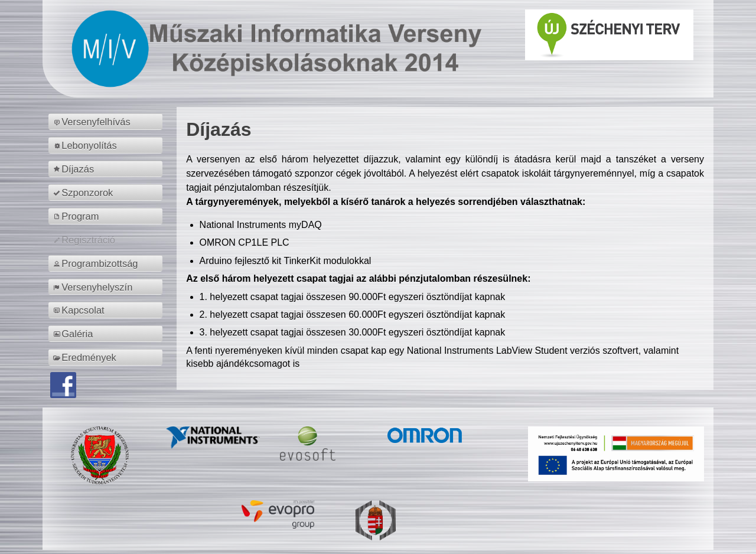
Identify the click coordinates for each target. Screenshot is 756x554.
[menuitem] (107, 122)
